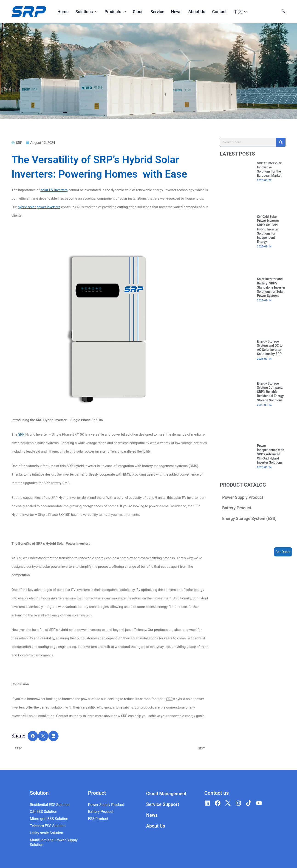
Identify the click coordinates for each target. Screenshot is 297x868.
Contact (219, 12)
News (176, 12)
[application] (95, 12)
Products (115, 12)
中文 (240, 12)
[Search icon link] (283, 12)
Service (157, 12)
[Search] (281, 142)
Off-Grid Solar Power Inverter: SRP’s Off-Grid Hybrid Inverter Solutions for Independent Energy (268, 229)
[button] (33, 736)
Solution (39, 793)
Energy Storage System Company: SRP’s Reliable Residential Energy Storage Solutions (270, 392)
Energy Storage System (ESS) (249, 518)
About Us (197, 12)
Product (97, 793)
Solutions (86, 12)
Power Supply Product (243, 497)
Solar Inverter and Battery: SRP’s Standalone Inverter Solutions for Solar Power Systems (271, 287)
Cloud (138, 12)
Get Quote (283, 552)
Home (63, 12)
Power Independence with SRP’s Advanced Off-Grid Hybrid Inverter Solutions (271, 454)
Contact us (217, 793)
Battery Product (237, 508)
